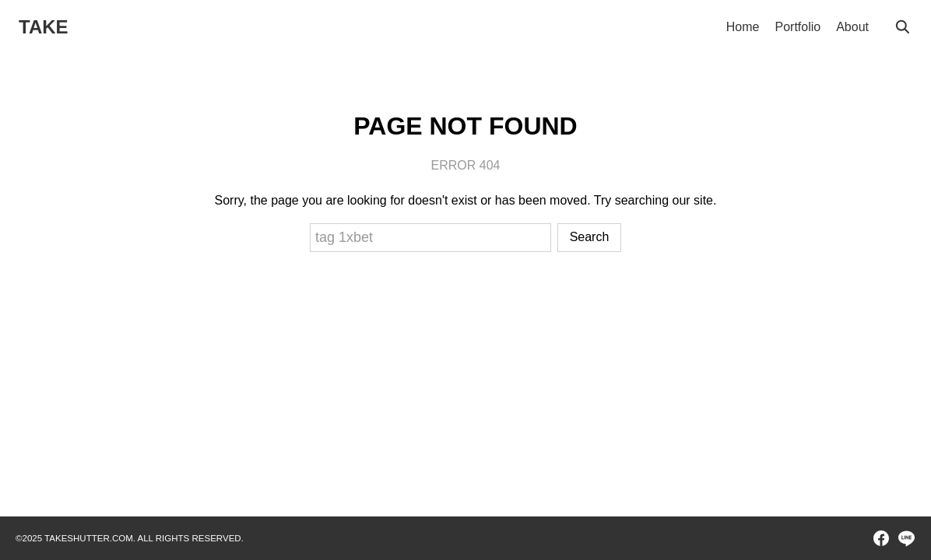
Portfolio (797, 27)
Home (743, 27)
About (852, 27)
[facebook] (881, 538)
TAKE (44, 27)
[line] (906, 538)
